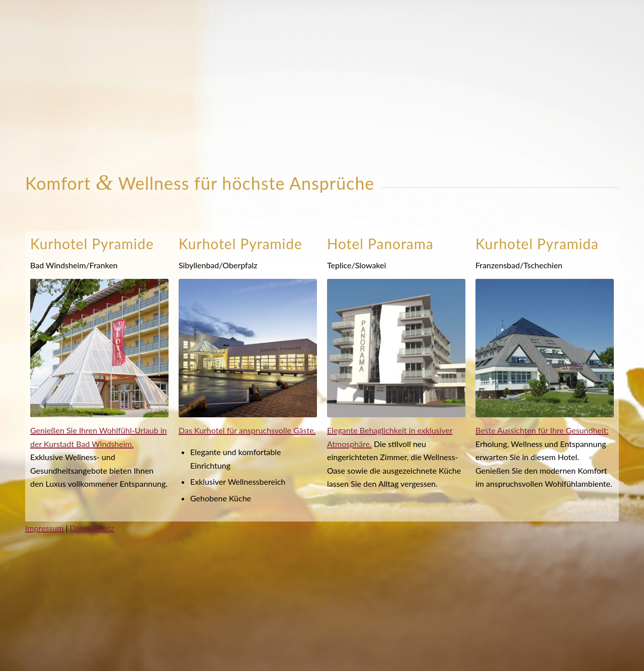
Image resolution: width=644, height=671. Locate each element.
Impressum (44, 528)
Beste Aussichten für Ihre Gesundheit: (542, 430)
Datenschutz (92, 528)
